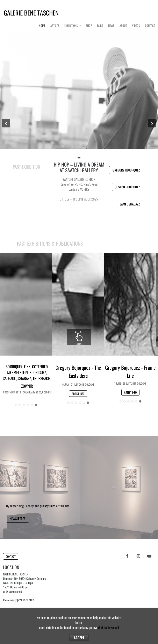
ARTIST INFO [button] (78, 394)
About (123, 25)
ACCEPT (79, 638)
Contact (150, 25)
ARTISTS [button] (132, 165)
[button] (79, 157)
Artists (55, 25)
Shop (89, 25)
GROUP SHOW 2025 (79, 164)
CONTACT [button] (11, 556)
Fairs (100, 25)
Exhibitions (71, 25)
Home (42, 25)
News (111, 25)
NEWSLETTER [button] (18, 519)
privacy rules (48, 506)
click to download (108, 628)
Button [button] (79, 87)
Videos (136, 25)
